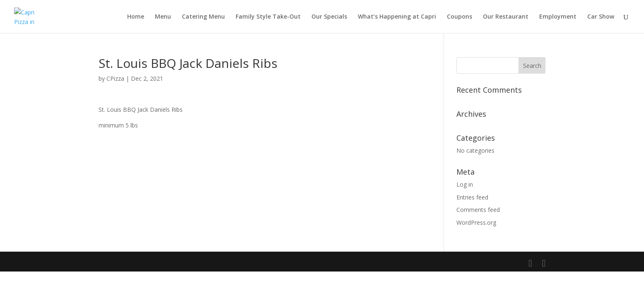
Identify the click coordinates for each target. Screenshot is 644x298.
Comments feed (478, 210)
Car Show (601, 17)
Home (136, 17)
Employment (558, 17)
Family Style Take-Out (268, 17)
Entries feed (472, 197)
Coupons (459, 17)
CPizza (115, 78)
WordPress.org (476, 222)
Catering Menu (203, 17)
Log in (465, 184)
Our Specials (329, 17)
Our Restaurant (506, 17)
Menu (163, 17)
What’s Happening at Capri (397, 17)
